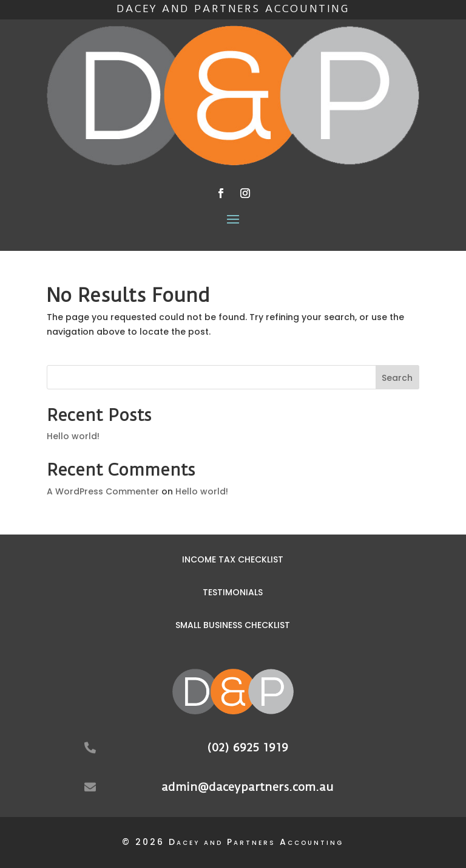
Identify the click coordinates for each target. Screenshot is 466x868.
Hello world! (73, 436)
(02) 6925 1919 (248, 747)
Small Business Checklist (233, 625)
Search (397, 378)
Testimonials (233, 592)
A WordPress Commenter (103, 491)
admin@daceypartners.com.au (248, 787)
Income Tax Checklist (233, 559)
